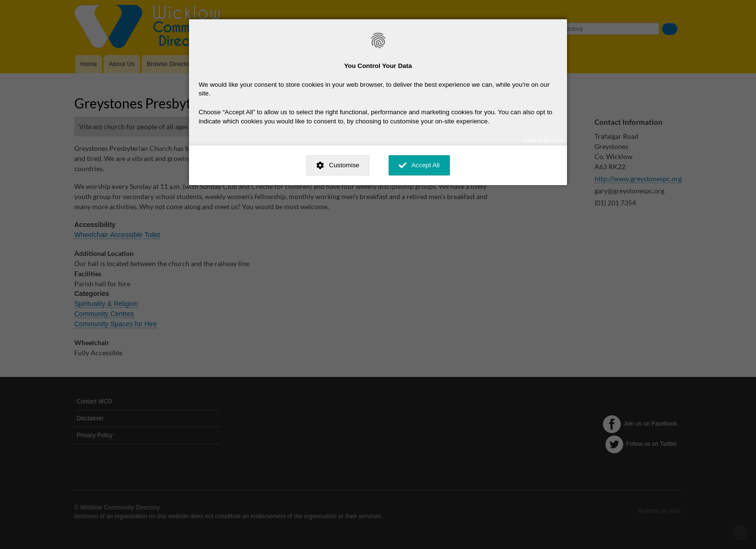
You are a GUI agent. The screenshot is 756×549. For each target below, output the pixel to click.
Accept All (425, 165)
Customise (344, 165)
